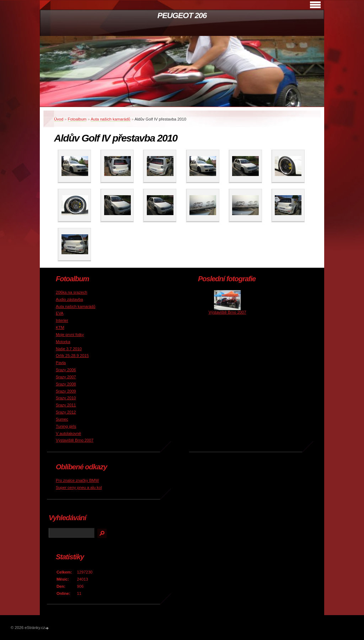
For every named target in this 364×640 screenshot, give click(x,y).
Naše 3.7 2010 (69, 349)
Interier (62, 320)
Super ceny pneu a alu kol (79, 487)
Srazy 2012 (66, 412)
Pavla (61, 363)
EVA (60, 313)
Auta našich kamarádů (110, 119)
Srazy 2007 (66, 377)
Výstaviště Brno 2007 (75, 440)
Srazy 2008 (66, 384)
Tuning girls (66, 426)
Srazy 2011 (66, 405)
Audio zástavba (69, 299)
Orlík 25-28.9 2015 (72, 356)
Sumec (62, 419)
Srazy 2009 (66, 391)
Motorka (63, 342)
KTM (60, 327)
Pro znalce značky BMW (77, 480)
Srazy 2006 (66, 370)
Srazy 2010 (66, 398)
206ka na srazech (71, 292)
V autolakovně (68, 433)
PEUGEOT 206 (182, 15)
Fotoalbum (77, 119)
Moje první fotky (70, 335)
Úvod (59, 119)
